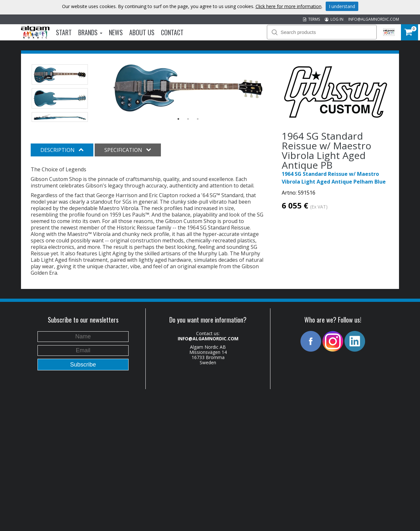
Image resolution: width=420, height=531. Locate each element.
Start (64, 32)
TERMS (311, 19)
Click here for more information (289, 6)
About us (142, 32)
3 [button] (198, 119)
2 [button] (188, 119)
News (116, 32)
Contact (172, 32)
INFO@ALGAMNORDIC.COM (374, 19)
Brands (90, 32)
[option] (188, 88)
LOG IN (334, 19)
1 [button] (178, 119)
